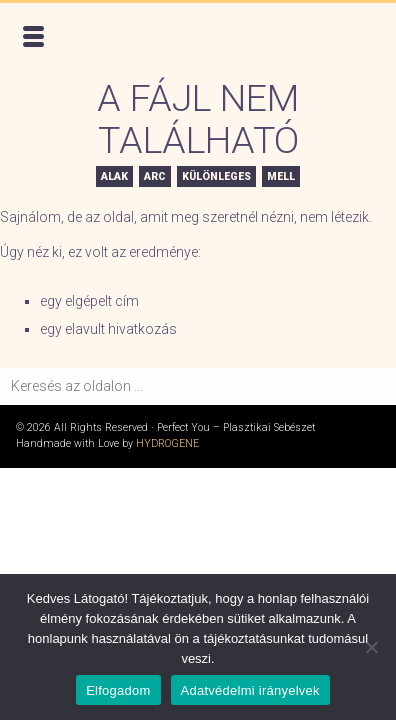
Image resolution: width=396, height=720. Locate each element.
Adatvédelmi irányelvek (250, 690)
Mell (281, 176)
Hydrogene (167, 443)
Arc (155, 176)
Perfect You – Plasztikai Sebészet (156, 40)
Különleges (216, 176)
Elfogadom (118, 690)
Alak (114, 176)
